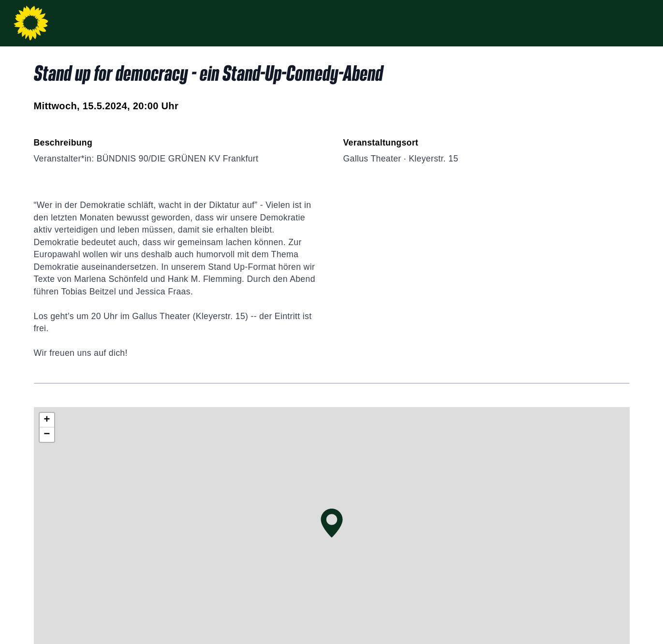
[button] (332, 523)
